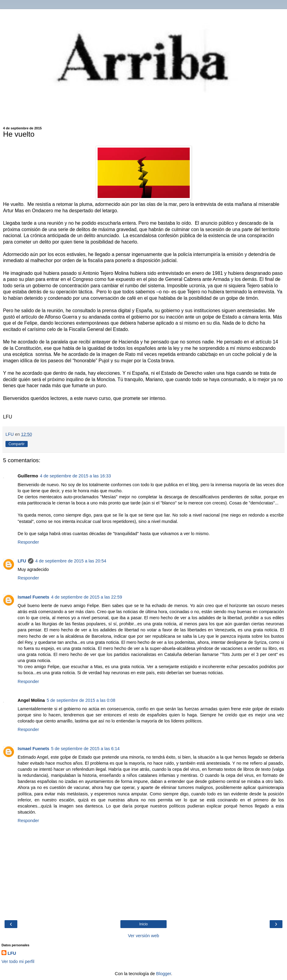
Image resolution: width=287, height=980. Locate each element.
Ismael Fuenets (33, 597)
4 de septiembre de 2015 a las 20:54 (71, 561)
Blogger (164, 974)
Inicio (143, 924)
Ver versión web (143, 936)
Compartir (17, 444)
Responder (28, 542)
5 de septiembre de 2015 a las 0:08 (81, 700)
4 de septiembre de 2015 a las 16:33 (75, 476)
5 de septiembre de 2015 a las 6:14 (85, 749)
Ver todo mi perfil (18, 961)
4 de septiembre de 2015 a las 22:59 (87, 597)
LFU (22, 561)
